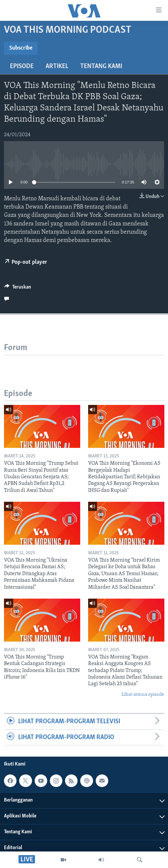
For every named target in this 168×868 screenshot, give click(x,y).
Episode (22, 66)
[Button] (18, 289)
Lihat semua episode (143, 695)
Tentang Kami (101, 66)
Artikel (57, 66)
